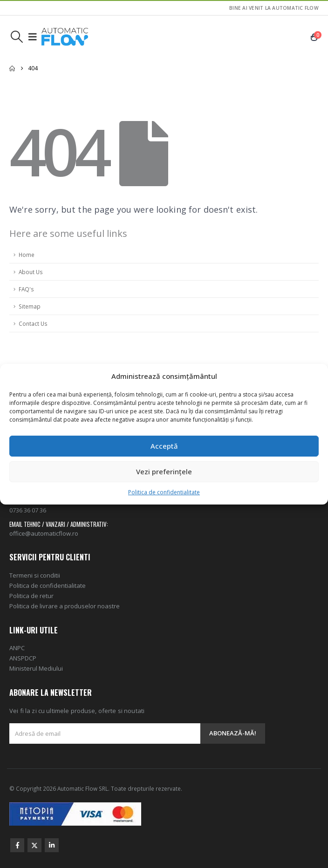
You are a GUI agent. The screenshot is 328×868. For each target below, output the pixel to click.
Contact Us (33, 323)
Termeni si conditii (35, 575)
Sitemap (30, 306)
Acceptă (164, 446)
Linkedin (52, 845)
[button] (17, 37)
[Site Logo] (65, 37)
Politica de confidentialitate (164, 492)
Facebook (17, 845)
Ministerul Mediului (36, 668)
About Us (31, 272)
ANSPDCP (23, 658)
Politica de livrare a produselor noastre (65, 606)
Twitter (34, 845)
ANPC (17, 648)
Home (27, 255)
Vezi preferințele (164, 471)
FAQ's (26, 289)
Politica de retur (31, 596)
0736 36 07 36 (28, 510)
